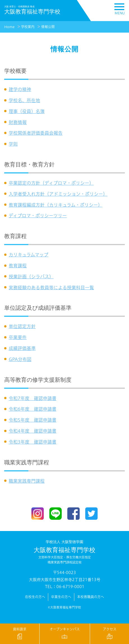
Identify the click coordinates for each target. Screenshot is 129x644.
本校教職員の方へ (91, 597)
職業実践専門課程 (27, 481)
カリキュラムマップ (28, 255)
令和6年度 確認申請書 (33, 409)
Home (9, 27)
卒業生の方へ (61, 597)
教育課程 (18, 266)
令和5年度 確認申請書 (33, 420)
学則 (13, 144)
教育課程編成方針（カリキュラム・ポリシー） (56, 205)
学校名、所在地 (24, 100)
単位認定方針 (22, 326)
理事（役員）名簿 (27, 111)
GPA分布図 (20, 359)
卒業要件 (18, 337)
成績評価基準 (22, 348)
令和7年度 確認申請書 (33, 398)
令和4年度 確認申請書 (33, 431)
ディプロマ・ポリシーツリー (38, 216)
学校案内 (28, 27)
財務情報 (18, 122)
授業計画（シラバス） (31, 277)
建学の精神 (20, 89)
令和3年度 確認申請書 (33, 442)
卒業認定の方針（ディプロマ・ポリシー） (51, 183)
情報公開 (48, 27)
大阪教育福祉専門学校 (64, 552)
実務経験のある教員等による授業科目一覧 (51, 288)
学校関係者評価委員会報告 (36, 133)
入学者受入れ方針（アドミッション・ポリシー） (58, 194)
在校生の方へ (35, 597)
